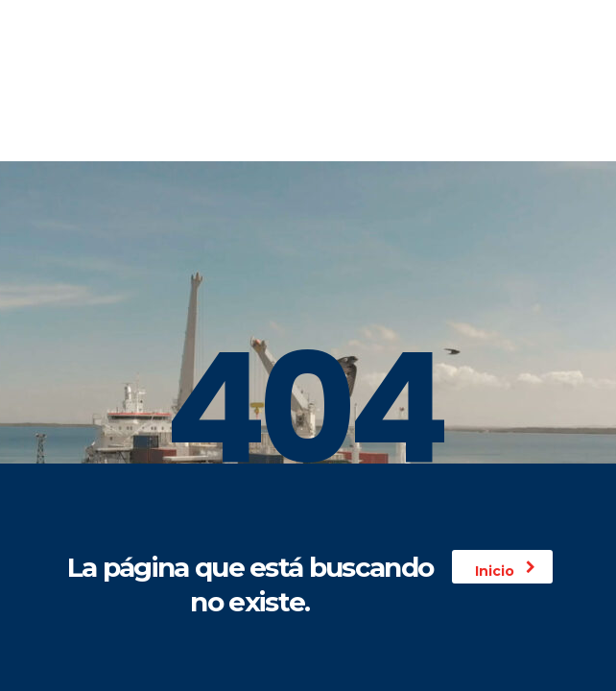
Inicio (505, 571)
